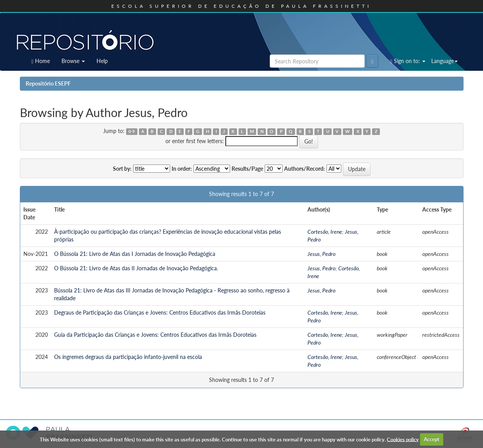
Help (102, 61)
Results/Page (247, 169)
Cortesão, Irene (325, 232)
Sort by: (122, 169)
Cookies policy (403, 439)
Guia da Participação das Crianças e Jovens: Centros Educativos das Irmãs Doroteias (155, 335)
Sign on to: (407, 61)
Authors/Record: (305, 169)
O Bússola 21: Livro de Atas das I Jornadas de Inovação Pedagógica (135, 254)
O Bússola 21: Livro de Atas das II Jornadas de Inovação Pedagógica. (136, 268)
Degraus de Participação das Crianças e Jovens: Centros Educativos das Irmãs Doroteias (160, 312)
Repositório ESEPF (48, 83)
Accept (432, 439)
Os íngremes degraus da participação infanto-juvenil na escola (128, 357)
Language (444, 61)
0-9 (132, 131)
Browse (73, 61)
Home (41, 61)
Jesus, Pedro (321, 254)
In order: (182, 169)
